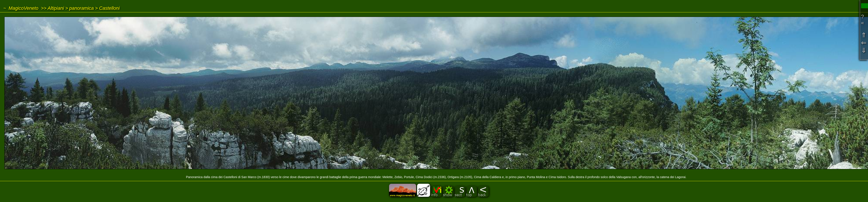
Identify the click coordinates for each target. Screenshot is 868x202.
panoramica (81, 8)
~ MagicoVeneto (21, 8)
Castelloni (109, 8)
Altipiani (56, 8)
